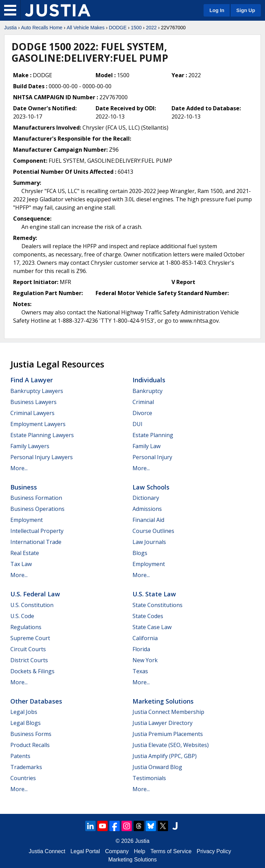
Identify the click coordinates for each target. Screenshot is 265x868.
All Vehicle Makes (86, 28)
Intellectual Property (37, 531)
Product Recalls (30, 745)
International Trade (36, 542)
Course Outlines (153, 531)
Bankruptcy (148, 391)
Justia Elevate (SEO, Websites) (171, 745)
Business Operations (37, 509)
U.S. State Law (154, 594)
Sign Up (246, 10)
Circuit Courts (28, 649)
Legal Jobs (24, 712)
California (145, 638)
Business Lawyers (33, 402)
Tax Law (21, 564)
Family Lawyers (30, 446)
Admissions (147, 509)
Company (117, 851)
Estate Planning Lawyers (42, 435)
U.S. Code (22, 616)
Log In (217, 10)
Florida (141, 649)
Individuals (149, 380)
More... (19, 468)
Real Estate (25, 553)
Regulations (26, 627)
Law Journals (149, 542)
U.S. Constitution (32, 605)
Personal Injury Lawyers (42, 457)
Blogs (140, 553)
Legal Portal (85, 851)
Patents (20, 756)
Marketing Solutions (163, 701)
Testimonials (149, 778)
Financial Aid (148, 520)
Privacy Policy (214, 851)
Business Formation (36, 498)
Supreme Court (30, 638)
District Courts (29, 660)
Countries (23, 778)
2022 (151, 28)
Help (140, 851)
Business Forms (31, 734)
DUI (138, 424)
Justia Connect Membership (168, 712)
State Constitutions (158, 605)
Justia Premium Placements (168, 734)
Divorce (142, 413)
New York (145, 660)
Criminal (143, 402)
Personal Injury (152, 457)
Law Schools (151, 487)
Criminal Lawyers (32, 413)
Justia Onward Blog (157, 767)
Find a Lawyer (32, 380)
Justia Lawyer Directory (163, 723)
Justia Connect (47, 851)
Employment (27, 520)
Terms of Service (171, 851)
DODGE (117, 28)
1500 (136, 28)
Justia (11, 28)
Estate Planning (153, 435)
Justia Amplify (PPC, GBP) (165, 756)
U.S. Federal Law (35, 594)
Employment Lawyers (38, 424)
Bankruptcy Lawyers (37, 391)
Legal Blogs (26, 723)
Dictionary (146, 498)
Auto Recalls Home (42, 28)
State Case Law (152, 627)
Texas (140, 671)
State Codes (148, 616)
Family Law (146, 446)
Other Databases (36, 701)
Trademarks (26, 767)
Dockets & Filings (32, 671)
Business (24, 487)
